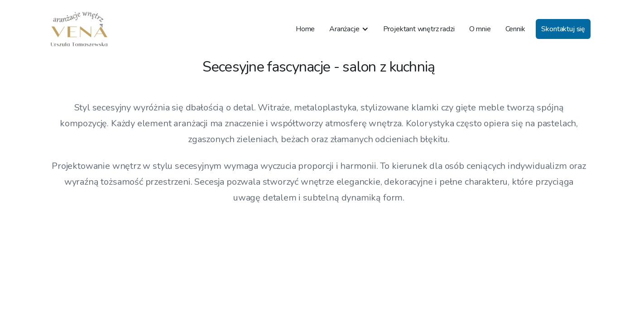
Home (305, 29)
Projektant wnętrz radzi (419, 29)
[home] (79, 29)
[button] (349, 29)
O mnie (480, 29)
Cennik (515, 29)
